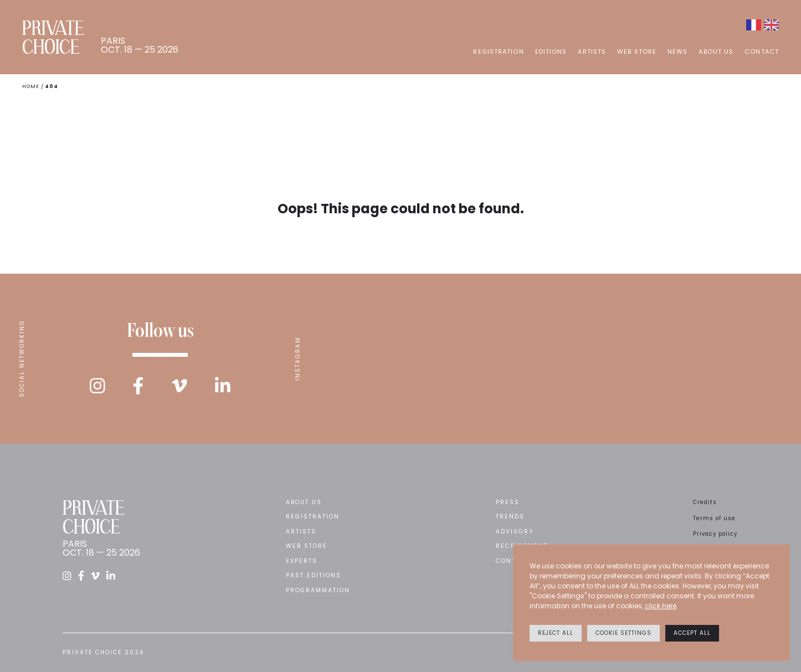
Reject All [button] (556, 633)
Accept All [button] (692, 633)
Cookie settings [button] (623, 633)
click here (661, 606)
